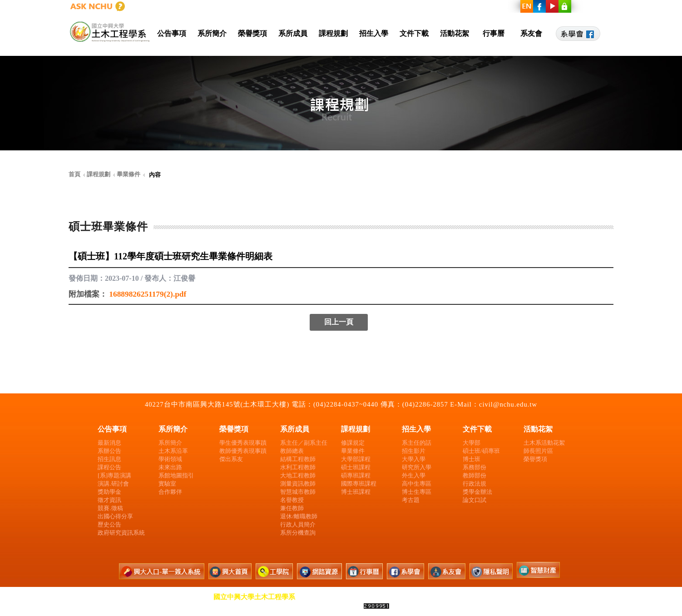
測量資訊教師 (298, 484)
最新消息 (109, 443)
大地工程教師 (298, 475)
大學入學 (414, 459)
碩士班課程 (356, 467)
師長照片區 (538, 451)
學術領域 (170, 459)
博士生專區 (417, 492)
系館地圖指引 (176, 475)
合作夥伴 (170, 492)
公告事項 (172, 33)
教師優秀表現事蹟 (243, 451)
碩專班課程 (356, 475)
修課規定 (353, 443)
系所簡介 (212, 33)
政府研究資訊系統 (121, 533)
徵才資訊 (109, 500)
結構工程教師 (298, 459)
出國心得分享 (115, 516)
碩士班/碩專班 (481, 451)
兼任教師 (292, 508)
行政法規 (474, 484)
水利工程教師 (298, 467)
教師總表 (292, 451)
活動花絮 (455, 33)
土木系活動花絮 (544, 443)
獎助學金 (109, 492)
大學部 (472, 443)
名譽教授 (292, 500)
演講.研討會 (113, 484)
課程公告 (109, 467)
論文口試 (474, 500)
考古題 (411, 500)
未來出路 (170, 467)
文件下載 (414, 33)
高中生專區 (417, 484)
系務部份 (474, 467)
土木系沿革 (173, 451)
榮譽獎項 (252, 33)
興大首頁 (415, 6)
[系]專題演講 (114, 475)
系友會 (531, 33)
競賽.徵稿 (110, 508)
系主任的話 (417, 443)
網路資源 (494, 6)
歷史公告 (109, 524)
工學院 (454, 6)
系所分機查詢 (298, 533)
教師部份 (474, 475)
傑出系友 (231, 459)
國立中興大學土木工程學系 (254, 597)
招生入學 (374, 33)
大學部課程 (356, 459)
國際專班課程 (359, 484)
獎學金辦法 (477, 492)
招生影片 (414, 451)
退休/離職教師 (299, 516)
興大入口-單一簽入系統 (350, 6)
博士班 (472, 459)
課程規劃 (333, 33)
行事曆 (494, 33)
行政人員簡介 (298, 524)
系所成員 (293, 33)
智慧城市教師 (298, 492)
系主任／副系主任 (304, 443)
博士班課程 (356, 492)
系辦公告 (109, 451)
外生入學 (414, 475)
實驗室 (167, 484)
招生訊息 (109, 459)
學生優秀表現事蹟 (243, 443)
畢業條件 (353, 451)
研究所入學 (417, 467)
